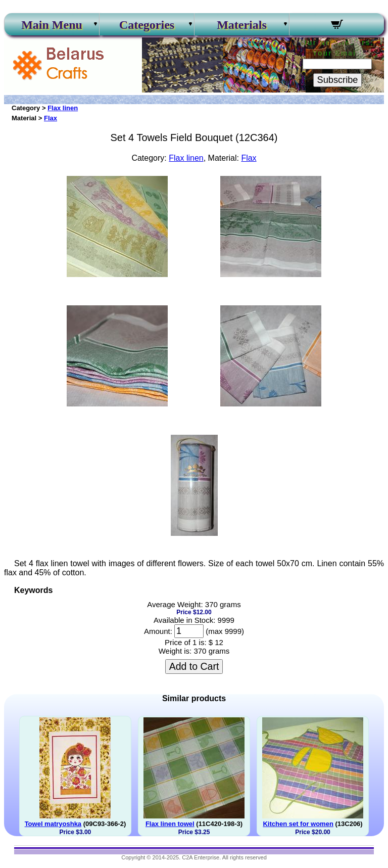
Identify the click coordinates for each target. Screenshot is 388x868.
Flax (51, 118)
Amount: (158, 631)
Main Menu (52, 25)
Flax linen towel (170, 824)
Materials (242, 25)
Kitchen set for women (298, 824)
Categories (147, 25)
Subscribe (338, 80)
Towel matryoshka (53, 824)
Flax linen (63, 108)
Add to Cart (194, 666)
